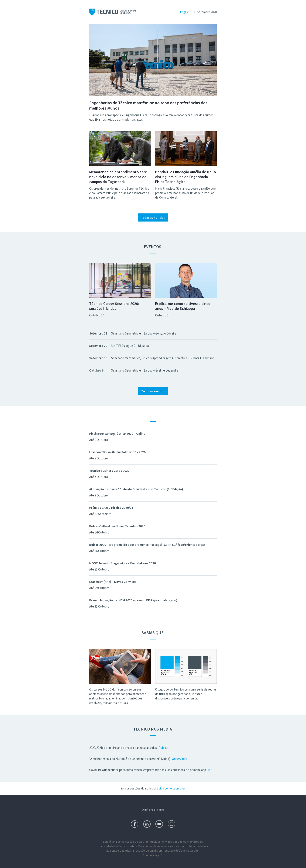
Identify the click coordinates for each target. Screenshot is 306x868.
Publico (163, 748)
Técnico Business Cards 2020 (109, 471)
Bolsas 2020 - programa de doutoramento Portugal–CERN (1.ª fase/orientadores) (147, 545)
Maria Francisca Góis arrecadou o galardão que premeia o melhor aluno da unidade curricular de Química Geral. (185, 193)
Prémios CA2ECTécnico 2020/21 (111, 508)
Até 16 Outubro (99, 551)
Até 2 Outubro (99, 440)
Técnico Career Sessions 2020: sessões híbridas (114, 306)
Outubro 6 (96, 370)
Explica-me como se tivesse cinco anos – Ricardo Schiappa (183, 306)
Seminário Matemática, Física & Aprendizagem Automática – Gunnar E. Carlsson (163, 358)
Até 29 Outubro (99, 588)
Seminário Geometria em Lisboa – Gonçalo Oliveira (144, 333)
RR (210, 770)
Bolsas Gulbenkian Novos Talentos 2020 (117, 526)
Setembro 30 (98, 358)
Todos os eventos (153, 391)
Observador (180, 759)
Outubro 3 (162, 315)
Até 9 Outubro (99, 495)
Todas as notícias (153, 217)
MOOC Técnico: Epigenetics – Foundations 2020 (123, 563)
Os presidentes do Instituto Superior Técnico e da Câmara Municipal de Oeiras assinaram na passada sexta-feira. (119, 193)
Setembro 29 (98, 333)
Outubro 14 (97, 315)
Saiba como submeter (171, 788)
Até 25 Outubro (99, 569)
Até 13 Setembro (100, 514)
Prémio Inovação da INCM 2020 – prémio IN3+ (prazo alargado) (133, 600)
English (185, 12)
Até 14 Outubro (99, 532)
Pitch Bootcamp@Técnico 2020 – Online (117, 434)
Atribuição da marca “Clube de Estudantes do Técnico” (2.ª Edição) (136, 489)
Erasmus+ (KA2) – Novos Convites (113, 582)
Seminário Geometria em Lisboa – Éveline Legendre (145, 370)
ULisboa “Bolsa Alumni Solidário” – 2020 (117, 452)
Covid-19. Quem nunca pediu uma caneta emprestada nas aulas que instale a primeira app (148, 770)
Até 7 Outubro (99, 477)
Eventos (153, 247)
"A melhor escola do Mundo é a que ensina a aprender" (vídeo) (130, 759)
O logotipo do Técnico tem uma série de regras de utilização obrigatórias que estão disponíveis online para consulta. (186, 694)
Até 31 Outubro (99, 606)
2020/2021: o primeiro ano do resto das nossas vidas (123, 748)
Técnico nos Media (153, 729)
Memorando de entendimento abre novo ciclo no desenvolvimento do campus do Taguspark (118, 177)
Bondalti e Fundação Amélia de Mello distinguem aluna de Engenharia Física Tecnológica (186, 177)
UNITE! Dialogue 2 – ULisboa (130, 346)
